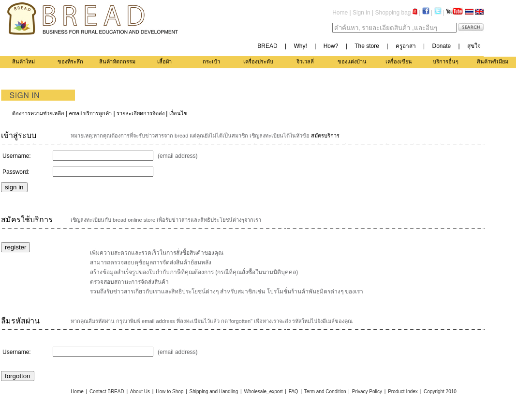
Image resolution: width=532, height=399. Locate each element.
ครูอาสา (406, 46)
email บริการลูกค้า (90, 113)
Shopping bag (396, 13)
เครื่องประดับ (258, 61)
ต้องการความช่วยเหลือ (38, 113)
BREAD (267, 46)
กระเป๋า (211, 61)
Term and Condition (325, 391)
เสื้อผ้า (164, 61)
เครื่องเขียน (399, 61)
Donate (441, 46)
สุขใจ (474, 46)
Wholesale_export (263, 391)
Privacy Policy (367, 391)
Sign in (362, 13)
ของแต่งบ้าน (352, 61)
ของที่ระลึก (70, 61)
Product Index (403, 391)
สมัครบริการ (325, 136)
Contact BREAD (107, 391)
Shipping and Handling (214, 391)
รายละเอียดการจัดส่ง (140, 113)
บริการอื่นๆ (446, 61)
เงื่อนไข (178, 113)
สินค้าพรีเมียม (493, 61)
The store (367, 46)
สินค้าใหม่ (23, 61)
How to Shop (170, 391)
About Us (140, 391)
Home (340, 13)
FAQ (294, 391)
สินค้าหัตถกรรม (117, 61)
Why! (301, 46)
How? (331, 46)
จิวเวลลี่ (305, 61)
